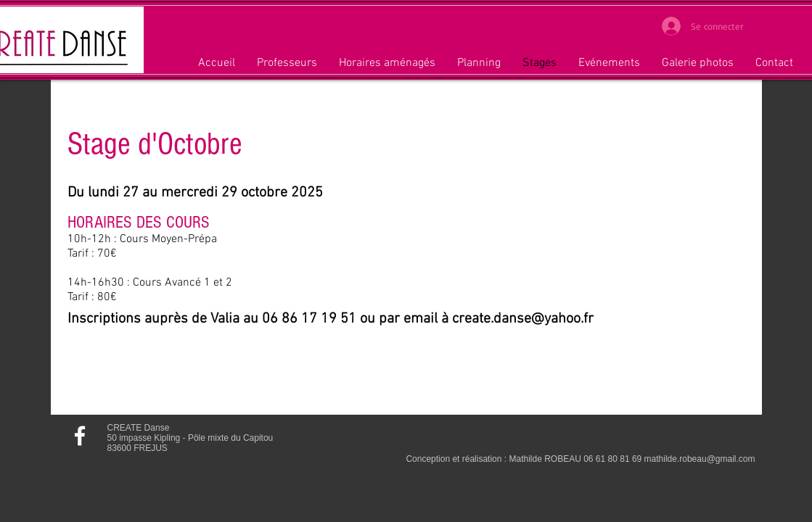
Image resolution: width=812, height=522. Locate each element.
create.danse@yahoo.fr (523, 319)
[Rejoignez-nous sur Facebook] (80, 436)
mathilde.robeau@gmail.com (700, 459)
